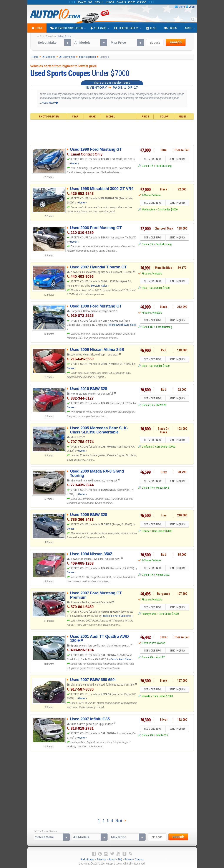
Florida (146, 531)
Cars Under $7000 (159, 288)
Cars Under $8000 (168, 209)
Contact (139, 859)
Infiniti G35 (162, 735)
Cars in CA (148, 657)
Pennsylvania (149, 614)
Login (192, 7)
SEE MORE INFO (153, 159)
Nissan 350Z (163, 575)
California (147, 447)
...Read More (49, 103)
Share (182, 7)
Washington (148, 209)
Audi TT (160, 657)
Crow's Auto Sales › (121, 659)
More (188, 28)
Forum (171, 28)
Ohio (144, 288)
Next (121, 821)
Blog (151, 28)
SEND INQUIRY (177, 159)
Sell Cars (99, 28)
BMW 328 (161, 405)
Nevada (146, 696)
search (176, 42)
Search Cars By (126, 28)
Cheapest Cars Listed (67, 28)
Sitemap (101, 859)
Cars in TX (147, 166)
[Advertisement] (112, 132)
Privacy (129, 859)
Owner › (75, 163)
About (112, 859)
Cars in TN (148, 488)
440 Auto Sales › (100, 286)
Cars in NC (148, 327)
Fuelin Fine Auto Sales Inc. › (117, 616)
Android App (87, 859)
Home (37, 28)
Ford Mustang (164, 166)
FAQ (120, 859)
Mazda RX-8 (163, 488)
